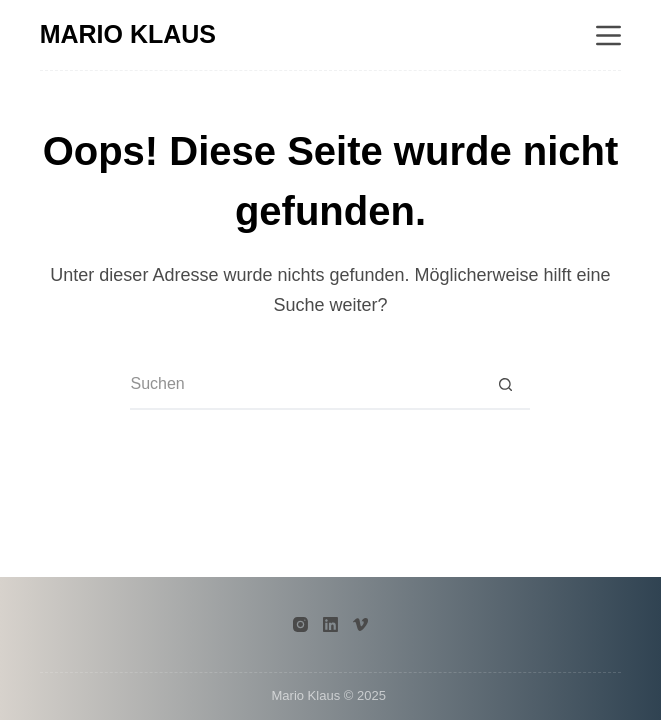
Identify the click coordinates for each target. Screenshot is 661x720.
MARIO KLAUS (128, 34)
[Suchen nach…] (305, 385)
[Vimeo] (360, 624)
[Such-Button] (505, 385)
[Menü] (608, 35)
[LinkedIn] (330, 624)
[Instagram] (300, 624)
